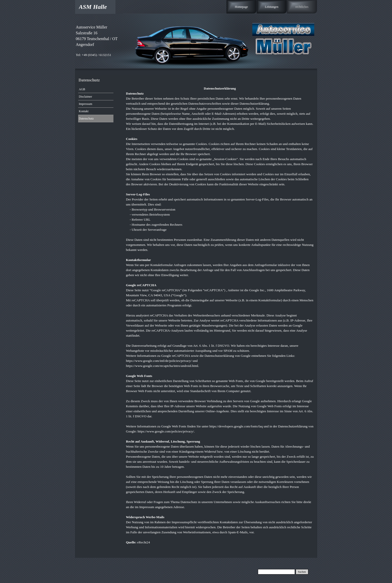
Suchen (302, 572)
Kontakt (84, 111)
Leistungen (272, 7)
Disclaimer (86, 97)
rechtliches (302, 7)
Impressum (86, 104)
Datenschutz (86, 119)
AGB (82, 89)
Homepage (242, 7)
